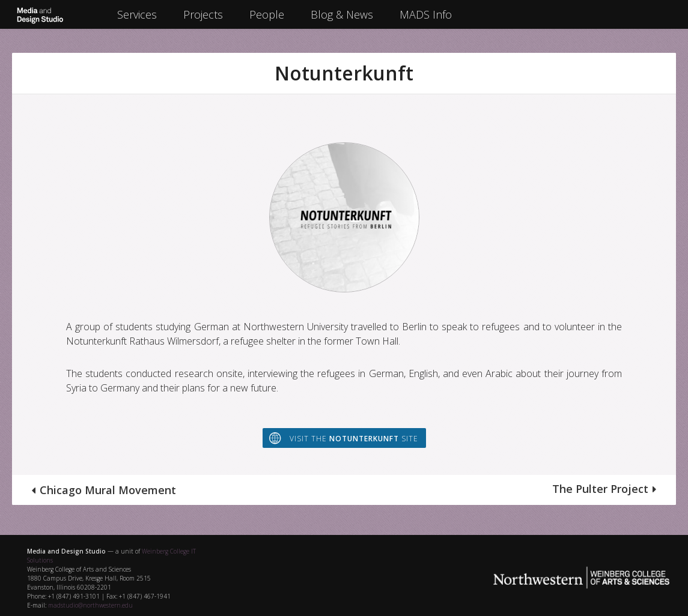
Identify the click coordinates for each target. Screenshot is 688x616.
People (267, 14)
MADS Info (426, 14)
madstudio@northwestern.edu (90, 605)
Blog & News (342, 14)
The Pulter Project (600, 489)
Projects (203, 14)
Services (137, 14)
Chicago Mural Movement (108, 490)
